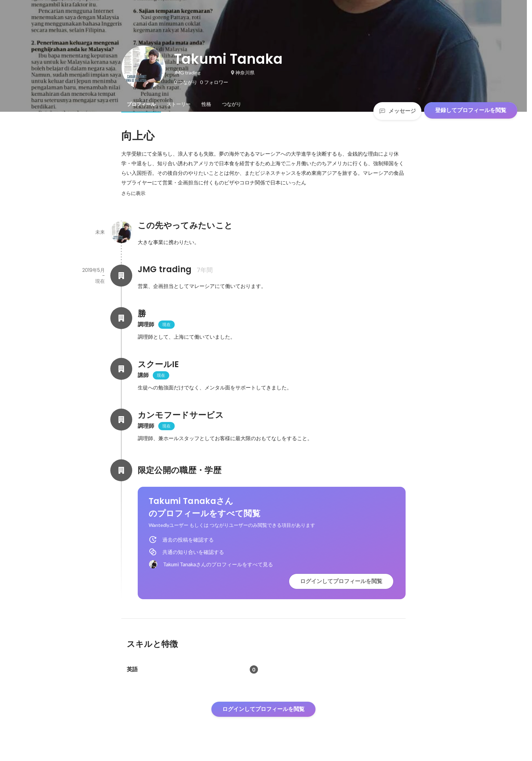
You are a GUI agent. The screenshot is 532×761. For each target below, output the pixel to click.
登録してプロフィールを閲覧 (471, 110)
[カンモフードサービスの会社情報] (121, 420)
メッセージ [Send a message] (397, 111)
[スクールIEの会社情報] (121, 369)
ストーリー (178, 104)
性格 (206, 104)
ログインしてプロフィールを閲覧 (341, 581)
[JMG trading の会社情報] (121, 276)
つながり (232, 104)
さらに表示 (133, 193)
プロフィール (141, 104)
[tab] (141, 104)
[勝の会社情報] (121, 318)
